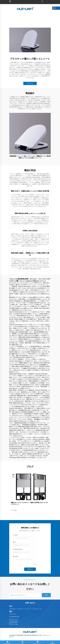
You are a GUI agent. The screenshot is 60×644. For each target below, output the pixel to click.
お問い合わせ (30, 83)
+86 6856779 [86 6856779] (13, 614)
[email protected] (13, 623)
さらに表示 (14, 510)
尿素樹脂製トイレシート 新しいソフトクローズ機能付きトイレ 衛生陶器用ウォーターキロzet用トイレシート (30, 157)
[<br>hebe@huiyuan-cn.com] (13, 621)
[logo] (25, 8)
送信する (30, 569)
